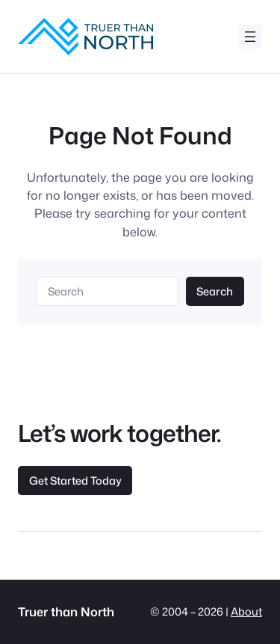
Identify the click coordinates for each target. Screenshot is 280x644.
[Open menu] (250, 37)
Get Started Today (75, 481)
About (246, 611)
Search (215, 291)
